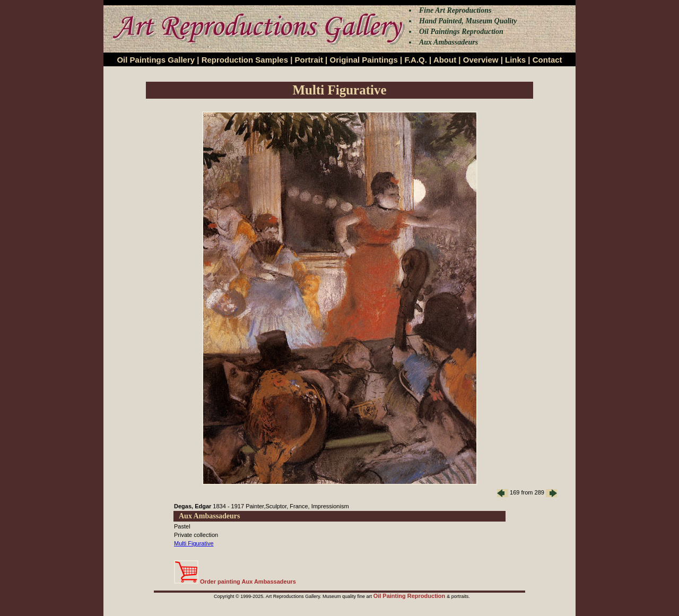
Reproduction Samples (245, 60)
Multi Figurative (194, 543)
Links (515, 60)
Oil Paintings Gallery (156, 60)
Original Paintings (363, 60)
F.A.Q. (416, 60)
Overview (481, 60)
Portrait (309, 60)
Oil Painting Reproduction (410, 596)
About (445, 60)
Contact (547, 60)
